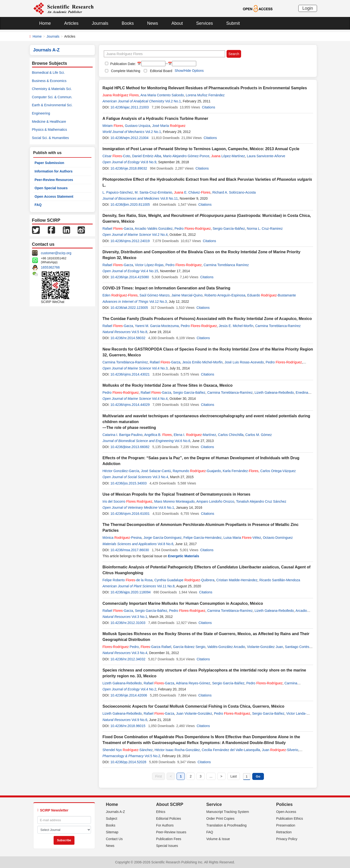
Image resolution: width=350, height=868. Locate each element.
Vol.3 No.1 (139, 617)
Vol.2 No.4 (160, 235)
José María (169, 126)
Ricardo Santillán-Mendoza (280, 580)
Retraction (284, 832)
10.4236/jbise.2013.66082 (130, 447)
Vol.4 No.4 (160, 399)
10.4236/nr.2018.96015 (128, 726)
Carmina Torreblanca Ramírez (226, 265)
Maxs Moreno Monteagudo (175, 501)
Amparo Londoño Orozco (215, 501)
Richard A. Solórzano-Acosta (234, 192)
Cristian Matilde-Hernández (237, 580)
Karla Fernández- (240, 471)
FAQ (38, 205)
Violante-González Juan (265, 647)
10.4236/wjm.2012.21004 (129, 138)
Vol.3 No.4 (160, 477)
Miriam (113, 126)
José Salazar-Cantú (156, 471)
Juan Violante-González (194, 713)
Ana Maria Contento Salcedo (162, 95)
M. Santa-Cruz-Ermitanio (154, 192)
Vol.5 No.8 (139, 332)
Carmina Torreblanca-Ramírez (278, 326)
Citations (208, 107)
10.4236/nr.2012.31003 (128, 623)
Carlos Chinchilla (231, 435)
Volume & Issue (218, 839)
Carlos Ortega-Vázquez (278, 471)
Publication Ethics (290, 819)
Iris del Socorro (127, 501)
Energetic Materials (184, 556)
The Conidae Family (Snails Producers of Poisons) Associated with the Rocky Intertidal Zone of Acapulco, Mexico (207, 319)
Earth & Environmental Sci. (52, 105)
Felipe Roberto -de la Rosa (128, 580)
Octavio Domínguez (278, 538)
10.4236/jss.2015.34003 (128, 483)
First (159, 776)
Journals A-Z (116, 812)
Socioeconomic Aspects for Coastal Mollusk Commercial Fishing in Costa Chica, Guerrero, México (194, 706)
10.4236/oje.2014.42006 (129, 695)
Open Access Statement (54, 197)
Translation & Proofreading (227, 825)
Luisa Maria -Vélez (242, 538)
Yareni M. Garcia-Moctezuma (157, 326)
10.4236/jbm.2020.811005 (130, 205)
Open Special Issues (51, 188)
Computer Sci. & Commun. (52, 97)
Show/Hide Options (189, 71)
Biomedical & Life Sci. (48, 73)
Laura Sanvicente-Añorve (266, 156)
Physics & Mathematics (50, 130)
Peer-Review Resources (54, 180)
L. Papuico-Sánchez (118, 192)
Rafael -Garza (118, 229)
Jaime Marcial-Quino (187, 295)
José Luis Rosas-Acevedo (244, 362)
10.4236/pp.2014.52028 (128, 762)
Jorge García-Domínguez (162, 538)
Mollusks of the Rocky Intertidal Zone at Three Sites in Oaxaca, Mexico (168, 385)
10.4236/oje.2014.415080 (130, 277)
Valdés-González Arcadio (226, 647)
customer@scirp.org (56, 253)
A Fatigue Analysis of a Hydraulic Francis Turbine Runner (155, 119)
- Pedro (121, 647)
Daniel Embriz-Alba (147, 156)
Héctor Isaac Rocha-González (177, 750)
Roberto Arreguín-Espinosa (225, 295)
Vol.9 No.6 (139, 720)
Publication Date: (123, 64)
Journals (100, 23)
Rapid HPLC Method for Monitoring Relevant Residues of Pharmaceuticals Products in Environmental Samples (205, 88)
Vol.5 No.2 (152, 756)
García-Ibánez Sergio (189, 647)
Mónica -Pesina (122, 538)
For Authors (165, 825)
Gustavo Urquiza (138, 126)
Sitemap (112, 832)
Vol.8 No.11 (169, 198)
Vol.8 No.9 (149, 162)
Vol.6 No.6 (183, 441)
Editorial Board (161, 71)
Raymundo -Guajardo (197, 471)
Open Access (286, 812)
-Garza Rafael (156, 647)
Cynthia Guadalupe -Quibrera (185, 580)
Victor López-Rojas (149, 265)
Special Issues (167, 846)
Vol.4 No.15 (149, 271)
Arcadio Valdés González (154, 229)
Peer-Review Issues (171, 832)
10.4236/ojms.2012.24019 (130, 241)
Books (128, 23)
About (177, 23)
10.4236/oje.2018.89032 (129, 168)
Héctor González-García (121, 471)
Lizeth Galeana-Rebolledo (274, 393)
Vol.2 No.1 (173, 101)
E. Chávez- (192, 192)
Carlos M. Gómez (259, 435)
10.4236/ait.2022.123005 (129, 308)
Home (45, 23)
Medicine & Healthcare (49, 122)
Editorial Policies (169, 819)
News (153, 23)
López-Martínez (228, 156)
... (211, 776)
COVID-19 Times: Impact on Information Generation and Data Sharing (167, 288)
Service (214, 804)
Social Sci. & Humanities (51, 138)
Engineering (41, 113)
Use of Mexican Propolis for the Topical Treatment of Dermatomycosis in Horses (177, 494)
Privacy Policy (287, 839)
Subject (112, 819)
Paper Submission (49, 163)
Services (205, 23)
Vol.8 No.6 (166, 544)
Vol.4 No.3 (160, 368)
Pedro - (193, 229)
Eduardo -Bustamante (272, 295)
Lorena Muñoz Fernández (205, 95)
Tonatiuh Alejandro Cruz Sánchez (261, 501)
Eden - (120, 295)
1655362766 (50, 267)
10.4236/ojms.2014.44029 (130, 405)
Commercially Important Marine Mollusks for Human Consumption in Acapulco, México (183, 603)
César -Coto (116, 156)
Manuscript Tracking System (228, 812)
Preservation (286, 825)
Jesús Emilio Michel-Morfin (202, 362)
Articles (71, 23)
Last (234, 776)
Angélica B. (158, 435)
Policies (285, 804)
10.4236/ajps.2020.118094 (130, 592)
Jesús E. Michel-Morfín (236, 326)
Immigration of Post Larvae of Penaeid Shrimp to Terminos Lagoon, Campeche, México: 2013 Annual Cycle (201, 149)
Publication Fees (169, 839)
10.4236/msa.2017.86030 (130, 550)
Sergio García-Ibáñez (229, 229)
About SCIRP (170, 804)
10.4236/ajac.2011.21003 (130, 107)
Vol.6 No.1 (166, 508)
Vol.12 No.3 (158, 302)
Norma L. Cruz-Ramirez (265, 229)
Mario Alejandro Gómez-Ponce (186, 156)
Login (308, 8)
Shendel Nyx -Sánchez (128, 750)
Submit (233, 23)
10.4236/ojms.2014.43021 (130, 374)
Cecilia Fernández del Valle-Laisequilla (231, 750)
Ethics (161, 812)
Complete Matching (126, 71)
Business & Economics (49, 81)
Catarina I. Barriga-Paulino (123, 435)
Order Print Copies (220, 819)
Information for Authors (54, 171)
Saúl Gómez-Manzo (155, 295)
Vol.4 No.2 (149, 689)
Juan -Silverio (280, 750)
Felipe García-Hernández (202, 538)
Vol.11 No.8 (166, 586)
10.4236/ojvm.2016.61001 (130, 514)
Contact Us (114, 839)
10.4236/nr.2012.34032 (128, 659)
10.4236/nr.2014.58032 (128, 338)
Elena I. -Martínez (195, 435)
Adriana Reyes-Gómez (193, 683)
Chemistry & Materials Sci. (52, 89)
